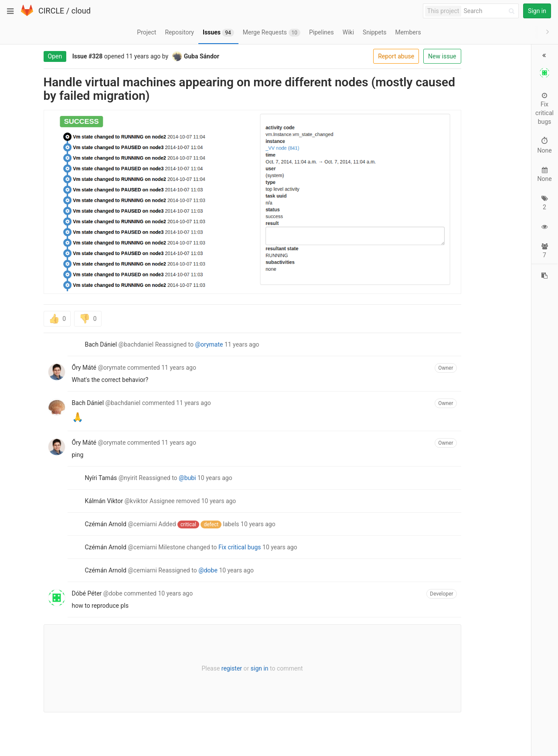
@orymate (173, 344)
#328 (59, 56)
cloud (81, 11)
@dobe (172, 570)
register (195, 668)
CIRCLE (51, 11)
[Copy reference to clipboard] (544, 296)
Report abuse (360, 56)
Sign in (537, 11)
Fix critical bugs (204, 547)
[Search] (490, 11)
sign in (223, 668)
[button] (546, 54)
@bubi (151, 478)
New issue (406, 56)
